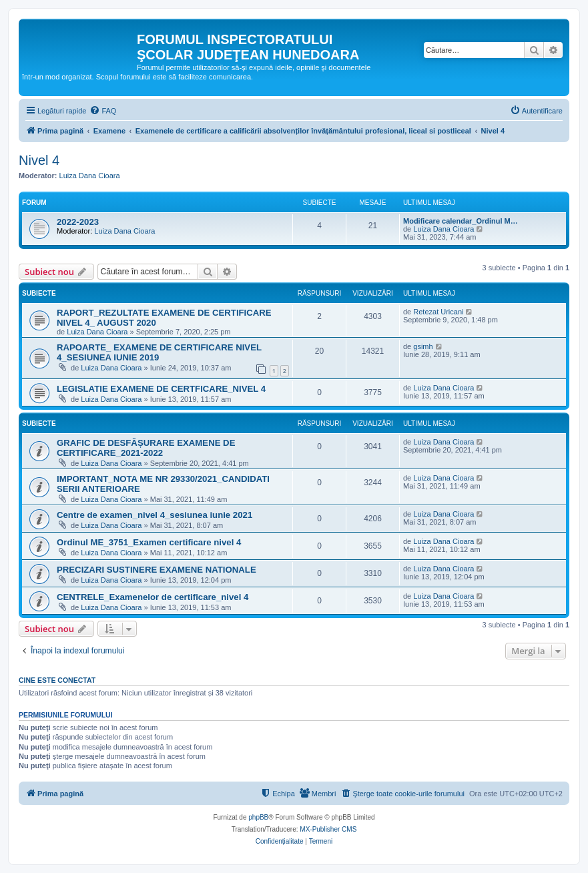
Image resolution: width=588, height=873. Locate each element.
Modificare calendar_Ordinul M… (461, 221)
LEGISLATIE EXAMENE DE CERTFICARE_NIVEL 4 (161, 389)
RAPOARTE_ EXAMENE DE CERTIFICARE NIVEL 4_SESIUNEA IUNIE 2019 (159, 352)
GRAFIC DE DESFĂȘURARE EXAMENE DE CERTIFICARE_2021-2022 (146, 448)
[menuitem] (103, 111)
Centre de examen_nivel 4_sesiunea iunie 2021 (155, 515)
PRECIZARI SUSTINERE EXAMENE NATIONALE (157, 570)
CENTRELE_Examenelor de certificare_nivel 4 (153, 597)
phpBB (258, 817)
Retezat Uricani (438, 312)
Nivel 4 (39, 160)
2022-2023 (78, 222)
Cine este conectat (57, 680)
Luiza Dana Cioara (90, 176)
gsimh (423, 346)
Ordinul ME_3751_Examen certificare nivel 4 (149, 542)
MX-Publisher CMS (328, 829)
